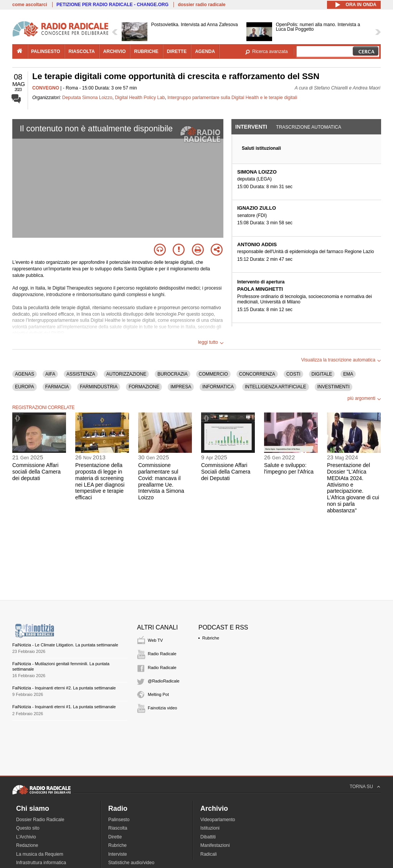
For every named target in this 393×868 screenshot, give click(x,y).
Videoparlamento (218, 820)
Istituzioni (210, 828)
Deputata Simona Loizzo (87, 98)
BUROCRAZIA (173, 374)
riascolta (82, 51)
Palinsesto (119, 820)
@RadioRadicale (164, 681)
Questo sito (28, 828)
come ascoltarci (30, 5)
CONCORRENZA (257, 374)
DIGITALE (322, 374)
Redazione (27, 845)
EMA (348, 374)
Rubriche (211, 638)
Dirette (115, 837)
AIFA (50, 374)
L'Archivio (26, 837)
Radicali (209, 854)
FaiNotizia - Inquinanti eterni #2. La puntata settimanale (64, 688)
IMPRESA (181, 387)
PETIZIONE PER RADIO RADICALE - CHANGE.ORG (112, 5)
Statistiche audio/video (131, 863)
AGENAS (25, 374)
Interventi (251, 127)
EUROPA (25, 387)
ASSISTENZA (81, 374)
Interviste (118, 854)
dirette (177, 51)
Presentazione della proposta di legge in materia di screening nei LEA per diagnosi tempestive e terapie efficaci (100, 481)
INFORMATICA (218, 387)
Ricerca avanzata (270, 51)
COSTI (293, 374)
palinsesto (46, 51)
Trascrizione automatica (309, 127)
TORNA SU (361, 787)
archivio (115, 51)
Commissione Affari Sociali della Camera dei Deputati (226, 472)
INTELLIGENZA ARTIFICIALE (276, 387)
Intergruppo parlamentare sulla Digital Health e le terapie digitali (232, 98)
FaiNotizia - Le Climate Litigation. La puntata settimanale (65, 645)
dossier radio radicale (201, 5)
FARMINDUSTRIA (99, 387)
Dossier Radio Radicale (40, 820)
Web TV (155, 640)
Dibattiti (208, 837)
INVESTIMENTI (334, 387)
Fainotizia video (162, 708)
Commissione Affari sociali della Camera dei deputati (36, 472)
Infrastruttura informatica (41, 863)
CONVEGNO (46, 88)
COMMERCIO (213, 374)
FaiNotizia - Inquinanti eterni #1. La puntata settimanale (64, 707)
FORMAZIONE (144, 387)
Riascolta (118, 828)
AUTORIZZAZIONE (126, 374)
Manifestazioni (215, 845)
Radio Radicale (162, 654)
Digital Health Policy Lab (140, 98)
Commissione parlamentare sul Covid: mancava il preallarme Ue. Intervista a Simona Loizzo (161, 481)
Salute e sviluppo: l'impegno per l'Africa (289, 468)
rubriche (146, 51)
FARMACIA (57, 387)
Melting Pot (158, 694)
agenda (205, 51)
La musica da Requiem (40, 854)
